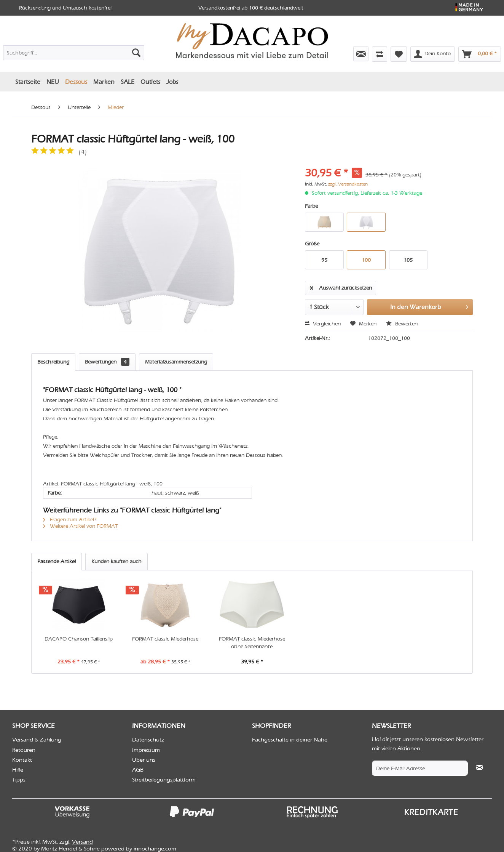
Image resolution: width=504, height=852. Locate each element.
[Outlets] (150, 82)
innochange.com (155, 849)
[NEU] (53, 82)
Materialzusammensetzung (176, 362)
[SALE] (128, 82)
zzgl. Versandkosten (348, 184)
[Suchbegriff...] (74, 53)
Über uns (144, 760)
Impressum (146, 750)
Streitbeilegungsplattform (164, 780)
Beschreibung (53, 362)
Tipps (19, 780)
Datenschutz (148, 740)
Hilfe (18, 770)
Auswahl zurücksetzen (341, 287)
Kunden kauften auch (116, 561)
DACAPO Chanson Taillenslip (79, 639)
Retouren (24, 750)
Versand (82, 842)
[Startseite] (28, 82)
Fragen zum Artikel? (70, 520)
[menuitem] (74, 51)
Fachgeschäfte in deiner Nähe (290, 740)
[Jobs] (172, 82)
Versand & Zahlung (37, 740)
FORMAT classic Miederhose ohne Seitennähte (252, 643)
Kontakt (22, 760)
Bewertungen (107, 362)
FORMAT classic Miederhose (165, 639)
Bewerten (402, 324)
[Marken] (104, 82)
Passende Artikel (57, 561)
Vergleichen (323, 324)
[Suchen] (136, 53)
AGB (138, 770)
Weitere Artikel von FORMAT (80, 526)
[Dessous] (76, 82)
